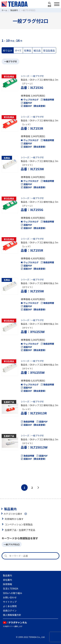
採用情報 (7, 584)
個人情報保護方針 (12, 615)
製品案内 (10, 509)
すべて (18, 50)
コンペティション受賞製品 (19, 524)
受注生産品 (49, 50)
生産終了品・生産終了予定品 (20, 530)
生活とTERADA (11, 588)
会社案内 (7, 580)
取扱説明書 (47, 100)
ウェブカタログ (30, 100)
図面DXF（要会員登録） (34, 106)
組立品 (37, 50)
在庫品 (28, 50)
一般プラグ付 (10, 61)
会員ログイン (10, 611)
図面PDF (26, 103)
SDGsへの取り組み (13, 593)
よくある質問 (10, 606)
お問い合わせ (10, 597)
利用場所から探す (14, 519)
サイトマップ (10, 602)
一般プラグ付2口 (12, 544)
